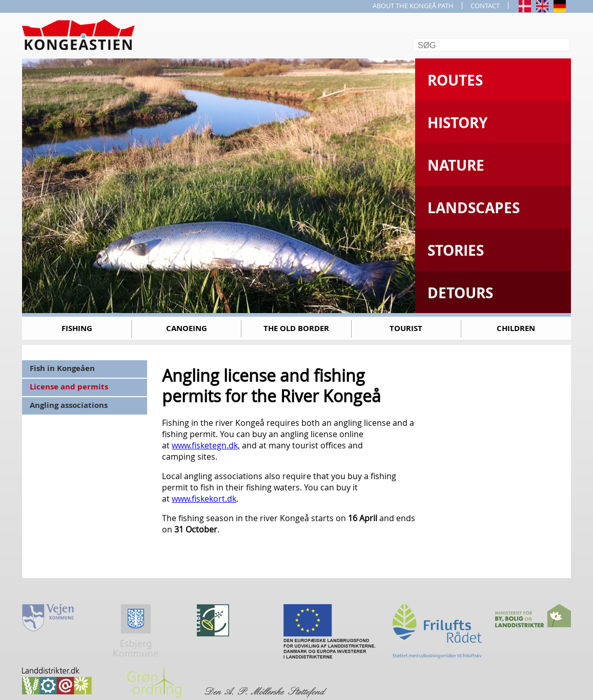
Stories (456, 250)
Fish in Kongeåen (62, 368)
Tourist (406, 328)
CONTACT (485, 6)
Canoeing (187, 328)
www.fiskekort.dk (204, 499)
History (457, 123)
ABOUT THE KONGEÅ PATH (413, 6)
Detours (460, 293)
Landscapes (474, 208)
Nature (456, 165)
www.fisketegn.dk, (206, 445)
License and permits (69, 387)
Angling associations (69, 405)
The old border (296, 328)
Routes (455, 80)
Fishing (77, 328)
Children (516, 328)
